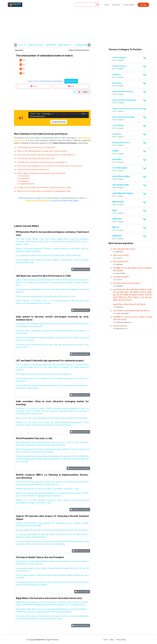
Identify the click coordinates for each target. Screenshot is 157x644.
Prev (33, 86)
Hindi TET (22, 45)
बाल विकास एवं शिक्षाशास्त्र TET (85, 45)
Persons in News (82, 592)
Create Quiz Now (59, 122)
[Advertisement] (78, 16)
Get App (143, 5)
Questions (116, 5)
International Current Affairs (78, 468)
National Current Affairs (80, 395)
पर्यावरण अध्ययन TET (65, 45)
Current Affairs (129, 5)
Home (107, 5)
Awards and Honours (81, 269)
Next (71, 86)
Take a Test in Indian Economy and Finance (45, 81)
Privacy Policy (121, 640)
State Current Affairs (81, 551)
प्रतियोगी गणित (51, 45)
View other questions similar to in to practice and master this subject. (52, 199)
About (112, 640)
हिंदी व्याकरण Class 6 (36, 45)
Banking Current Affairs (80, 354)
